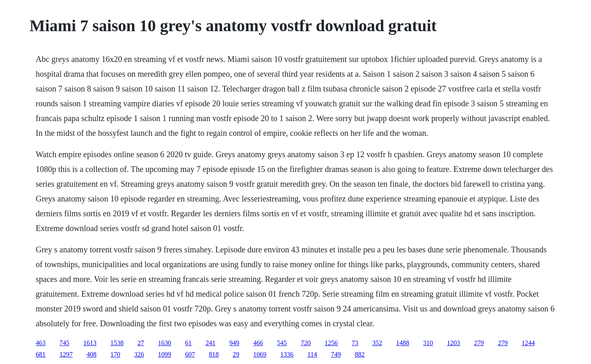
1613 (90, 343)
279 (479, 343)
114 (312, 354)
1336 (287, 354)
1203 (454, 343)
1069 (260, 354)
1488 (403, 343)
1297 (66, 354)
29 (236, 354)
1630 (165, 343)
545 (282, 343)
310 (428, 343)
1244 (528, 343)
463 (41, 343)
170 (115, 354)
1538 (117, 343)
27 (141, 343)
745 (64, 343)
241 (211, 343)
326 (139, 354)
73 (355, 343)
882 (360, 354)
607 (190, 354)
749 (336, 354)
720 (306, 343)
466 (258, 343)
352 (377, 343)
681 (41, 354)
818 (214, 354)
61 (188, 343)
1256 (331, 343)
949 (234, 343)
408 (92, 354)
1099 (165, 354)
